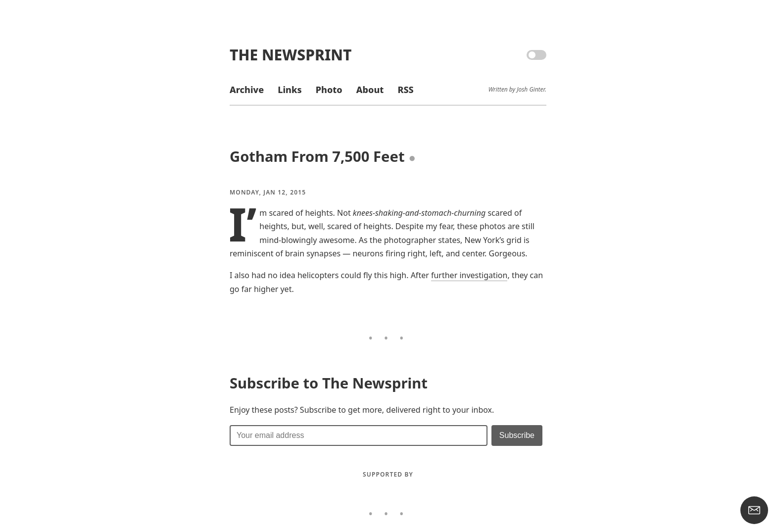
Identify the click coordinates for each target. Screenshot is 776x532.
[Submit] (517, 435)
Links (290, 90)
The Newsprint (291, 55)
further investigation (469, 275)
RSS (405, 90)
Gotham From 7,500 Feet (317, 156)
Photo (329, 90)
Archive (247, 90)
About (370, 90)
